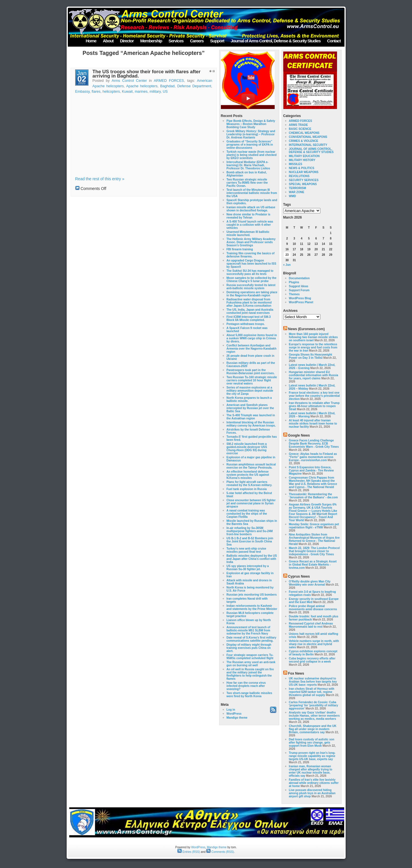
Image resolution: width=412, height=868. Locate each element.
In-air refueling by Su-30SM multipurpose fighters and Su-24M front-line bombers (250, 531)
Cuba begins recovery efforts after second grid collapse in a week (312, 660)
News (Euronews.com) (306, 329)
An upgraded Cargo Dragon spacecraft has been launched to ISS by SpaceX (251, 264)
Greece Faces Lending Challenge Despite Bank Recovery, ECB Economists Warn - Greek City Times (314, 444)
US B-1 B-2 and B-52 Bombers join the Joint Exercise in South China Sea (250, 541)
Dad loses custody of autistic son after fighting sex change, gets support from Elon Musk (312, 743)
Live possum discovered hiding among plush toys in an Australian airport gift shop (312, 793)
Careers (197, 41)
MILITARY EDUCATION (304, 156)
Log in (231, 710)
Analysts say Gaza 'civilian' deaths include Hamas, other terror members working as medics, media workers (314, 716)
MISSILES (296, 164)
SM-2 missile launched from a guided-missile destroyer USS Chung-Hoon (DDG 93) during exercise (247, 449)
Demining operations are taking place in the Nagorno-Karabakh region (252, 294)
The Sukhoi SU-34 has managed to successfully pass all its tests (250, 272)
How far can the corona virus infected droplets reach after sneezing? (246, 686)
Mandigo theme (237, 718)
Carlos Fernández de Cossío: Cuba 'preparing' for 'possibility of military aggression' (314, 705)
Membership (151, 41)
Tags (287, 205)
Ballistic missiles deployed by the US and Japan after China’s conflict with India (252, 559)
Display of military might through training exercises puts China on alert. (249, 648)
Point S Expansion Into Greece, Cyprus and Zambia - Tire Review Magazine (311, 470)
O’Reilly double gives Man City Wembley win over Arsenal (310, 583)
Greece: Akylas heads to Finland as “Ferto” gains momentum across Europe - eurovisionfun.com (313, 457)
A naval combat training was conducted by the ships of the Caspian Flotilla (247, 514)
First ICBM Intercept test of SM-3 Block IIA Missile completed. (249, 318)
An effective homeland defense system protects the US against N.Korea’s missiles (248, 475)
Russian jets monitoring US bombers (252, 595)
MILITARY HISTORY (302, 160)
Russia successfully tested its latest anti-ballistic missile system (251, 287)
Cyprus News (299, 576)
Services (176, 41)
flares (96, 92)
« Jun (287, 265)
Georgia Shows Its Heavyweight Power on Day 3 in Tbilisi (311, 356)
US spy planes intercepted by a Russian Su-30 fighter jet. (248, 568)
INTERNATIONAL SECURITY (308, 145)
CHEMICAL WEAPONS (304, 133)
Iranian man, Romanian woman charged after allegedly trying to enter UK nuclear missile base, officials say (311, 771)
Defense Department (194, 86)
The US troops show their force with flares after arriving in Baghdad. (146, 74)
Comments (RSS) (220, 852)
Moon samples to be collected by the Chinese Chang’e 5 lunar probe (251, 280)
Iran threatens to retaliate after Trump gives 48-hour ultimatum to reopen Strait (314, 406)
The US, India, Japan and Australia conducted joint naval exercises (250, 311)
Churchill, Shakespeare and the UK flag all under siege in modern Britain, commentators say (313, 729)
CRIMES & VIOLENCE (304, 141)
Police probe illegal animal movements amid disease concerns (313, 608)
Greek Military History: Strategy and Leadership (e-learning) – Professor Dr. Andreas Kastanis (251, 134)
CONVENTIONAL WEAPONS (308, 137)
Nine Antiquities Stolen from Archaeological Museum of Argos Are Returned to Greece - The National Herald (314, 539)
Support (217, 41)
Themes (294, 294)
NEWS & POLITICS (302, 168)
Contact (334, 41)
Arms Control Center (129, 81)
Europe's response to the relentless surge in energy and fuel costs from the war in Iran (313, 347)
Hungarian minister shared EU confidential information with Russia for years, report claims (314, 375)
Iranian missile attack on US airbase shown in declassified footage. (251, 209)
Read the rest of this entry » (100, 179)
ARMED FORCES (169, 81)
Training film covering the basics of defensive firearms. (251, 255)
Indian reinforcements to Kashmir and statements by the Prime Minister (252, 607)
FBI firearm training (240, 249)
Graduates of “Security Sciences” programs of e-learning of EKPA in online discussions (250, 145)
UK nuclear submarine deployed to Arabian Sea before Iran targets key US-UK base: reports (313, 682)
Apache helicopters (142, 86)
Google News (299, 435)
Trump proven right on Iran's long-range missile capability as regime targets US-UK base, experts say (312, 756)
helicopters (111, 92)
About (108, 41)
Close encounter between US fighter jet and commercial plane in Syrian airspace (251, 503)
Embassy (83, 92)
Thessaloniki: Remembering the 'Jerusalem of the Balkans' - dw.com (313, 496)
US (165, 92)
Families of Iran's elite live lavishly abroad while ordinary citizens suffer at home (314, 783)
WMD (293, 196)
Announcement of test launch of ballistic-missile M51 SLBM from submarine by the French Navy (248, 630)
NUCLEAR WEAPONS (304, 172)
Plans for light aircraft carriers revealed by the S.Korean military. (249, 483)
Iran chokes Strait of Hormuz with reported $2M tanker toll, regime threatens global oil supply (312, 692)
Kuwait (127, 92)
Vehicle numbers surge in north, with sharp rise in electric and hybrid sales (314, 644)
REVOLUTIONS (299, 176)
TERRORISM (298, 188)
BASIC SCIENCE (300, 129)
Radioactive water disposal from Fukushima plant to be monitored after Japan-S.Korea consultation (249, 303)
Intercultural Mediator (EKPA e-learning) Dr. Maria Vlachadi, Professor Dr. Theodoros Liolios (248, 165)
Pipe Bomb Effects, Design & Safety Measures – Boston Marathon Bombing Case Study (251, 124)
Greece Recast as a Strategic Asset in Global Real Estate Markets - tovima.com (313, 565)
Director (127, 41)
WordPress (234, 714)
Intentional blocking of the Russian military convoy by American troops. (251, 424)
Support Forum (299, 290)
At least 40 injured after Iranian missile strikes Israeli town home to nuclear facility (313, 424)
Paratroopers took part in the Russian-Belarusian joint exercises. (251, 372)
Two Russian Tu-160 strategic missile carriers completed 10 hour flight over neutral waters (252, 380)
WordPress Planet (301, 302)
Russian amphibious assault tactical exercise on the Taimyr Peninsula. (251, 466)
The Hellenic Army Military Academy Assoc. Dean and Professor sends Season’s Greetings (251, 242)
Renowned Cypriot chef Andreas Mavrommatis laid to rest (311, 625)
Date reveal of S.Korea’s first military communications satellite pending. (251, 639)
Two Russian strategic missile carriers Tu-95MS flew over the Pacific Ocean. (247, 183)
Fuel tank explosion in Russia (247, 489)
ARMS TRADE (299, 125)
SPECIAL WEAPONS (303, 184)
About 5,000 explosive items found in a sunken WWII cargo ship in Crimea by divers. (252, 338)
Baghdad (167, 86)
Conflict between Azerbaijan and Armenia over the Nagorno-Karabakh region (252, 349)
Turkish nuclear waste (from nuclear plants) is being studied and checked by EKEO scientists (252, 155)
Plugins (294, 282)
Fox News (296, 673)
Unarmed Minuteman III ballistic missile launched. (248, 233)
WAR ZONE (297, 192)
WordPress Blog (300, 298)
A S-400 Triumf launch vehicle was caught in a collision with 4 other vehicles (250, 225)
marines (141, 92)
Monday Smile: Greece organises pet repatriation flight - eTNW (314, 526)
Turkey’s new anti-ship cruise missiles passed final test (246, 550)
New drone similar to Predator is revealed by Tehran (248, 216)
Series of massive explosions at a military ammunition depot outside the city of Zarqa (250, 391)
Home (91, 41)
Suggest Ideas (299, 286)
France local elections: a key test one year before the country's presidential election (314, 396)
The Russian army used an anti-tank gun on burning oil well (251, 664)
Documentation (299, 278)
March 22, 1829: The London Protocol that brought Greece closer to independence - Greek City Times (314, 551)
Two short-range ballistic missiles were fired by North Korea (249, 695)
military (155, 92)
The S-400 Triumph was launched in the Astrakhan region (251, 417)
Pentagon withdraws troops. (246, 324)
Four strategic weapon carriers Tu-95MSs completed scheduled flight (250, 657)
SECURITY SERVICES (304, 180)
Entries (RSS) (189, 852)
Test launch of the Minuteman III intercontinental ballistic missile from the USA (252, 193)
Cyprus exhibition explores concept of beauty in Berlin (313, 653)
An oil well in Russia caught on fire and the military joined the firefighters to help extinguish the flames (250, 674)
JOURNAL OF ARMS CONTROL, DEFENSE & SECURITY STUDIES (311, 150)
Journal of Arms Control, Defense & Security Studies (276, 41)
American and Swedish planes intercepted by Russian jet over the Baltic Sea (250, 408)
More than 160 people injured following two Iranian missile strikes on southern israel (313, 337)
